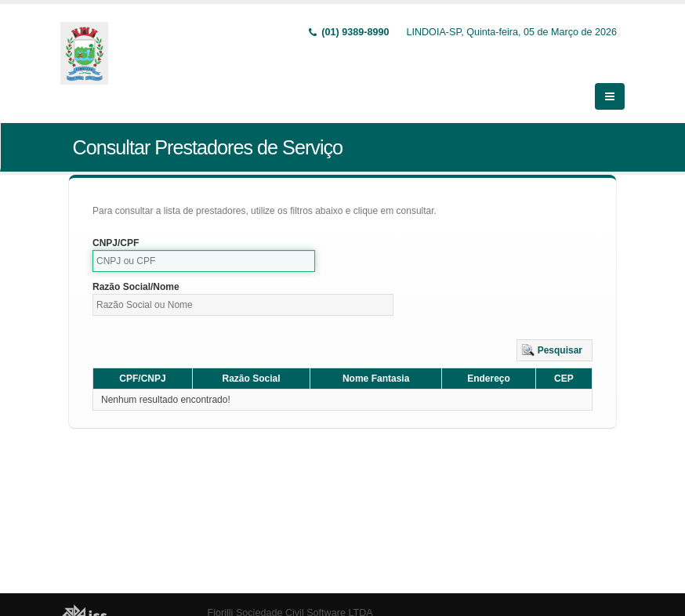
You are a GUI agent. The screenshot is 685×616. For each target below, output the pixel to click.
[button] (555, 331)
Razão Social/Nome (136, 267)
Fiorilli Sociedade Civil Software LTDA (290, 593)
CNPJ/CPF (116, 223)
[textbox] (204, 241)
